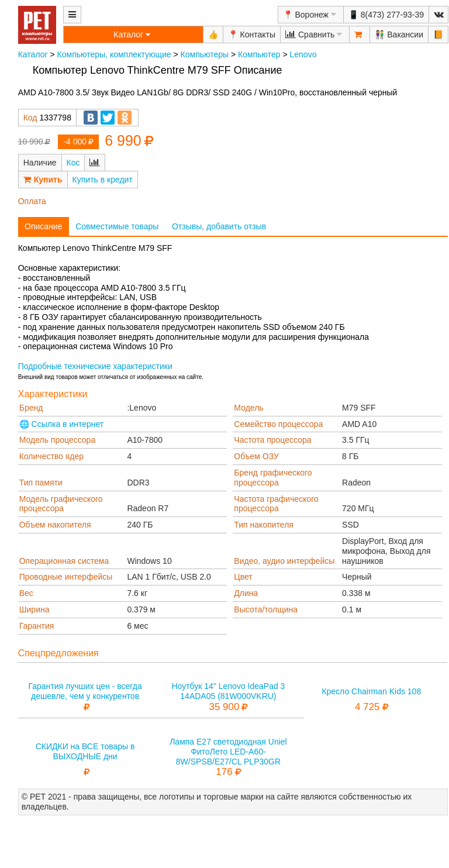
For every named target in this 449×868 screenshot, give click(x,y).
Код (30, 118)
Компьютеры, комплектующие (114, 54)
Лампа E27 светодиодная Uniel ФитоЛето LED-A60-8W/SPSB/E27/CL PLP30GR (228, 752)
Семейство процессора (278, 424)
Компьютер (259, 54)
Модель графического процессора (61, 504)
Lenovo (303, 54)
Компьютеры (205, 54)
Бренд (31, 408)
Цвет (243, 577)
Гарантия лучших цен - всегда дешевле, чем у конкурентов (85, 691)
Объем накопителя (55, 525)
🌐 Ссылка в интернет (62, 424)
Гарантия (37, 626)
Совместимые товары (117, 226)
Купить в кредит (103, 180)
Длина (246, 593)
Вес (26, 593)
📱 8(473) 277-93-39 (386, 15)
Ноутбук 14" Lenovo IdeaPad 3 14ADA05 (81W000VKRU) (228, 691)
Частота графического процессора (276, 504)
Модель (248, 408)
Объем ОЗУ (256, 456)
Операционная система (64, 561)
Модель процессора (57, 440)
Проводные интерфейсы (66, 577)
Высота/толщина (266, 609)
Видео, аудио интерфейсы (284, 561)
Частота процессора (272, 440)
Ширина (34, 609)
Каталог (33, 54)
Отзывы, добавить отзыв (219, 226)
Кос (73, 163)
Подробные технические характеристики (95, 366)
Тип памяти (41, 483)
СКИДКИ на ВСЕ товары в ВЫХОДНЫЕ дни (85, 751)
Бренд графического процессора (273, 478)
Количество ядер (51, 456)
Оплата (32, 201)
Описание (43, 226)
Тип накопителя (264, 525)
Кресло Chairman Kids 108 (371, 691)
